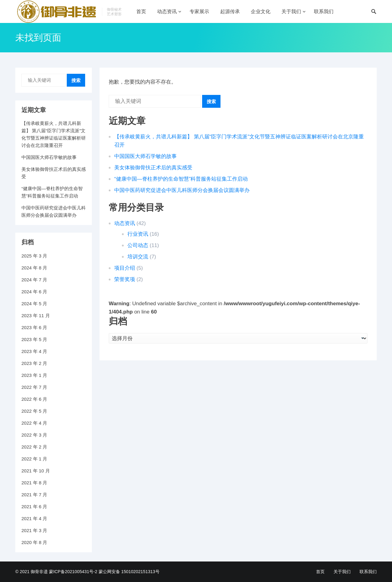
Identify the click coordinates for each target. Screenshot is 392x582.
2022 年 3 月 (34, 435)
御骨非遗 (39, 572)
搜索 (211, 101)
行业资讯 (138, 234)
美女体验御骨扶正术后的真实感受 (153, 168)
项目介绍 (125, 268)
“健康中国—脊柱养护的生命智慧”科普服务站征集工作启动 (181, 179)
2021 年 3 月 (34, 530)
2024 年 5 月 (34, 304)
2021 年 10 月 (36, 471)
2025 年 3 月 (34, 256)
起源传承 (230, 11)
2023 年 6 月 (34, 327)
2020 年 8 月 (34, 542)
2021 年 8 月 (34, 483)
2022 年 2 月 (34, 447)
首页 (141, 11)
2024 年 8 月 (34, 268)
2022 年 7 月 (34, 387)
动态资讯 (167, 11)
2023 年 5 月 (34, 339)
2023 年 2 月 (34, 363)
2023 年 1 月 (34, 375)
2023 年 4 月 (34, 351)
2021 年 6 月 (34, 507)
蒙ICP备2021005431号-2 (73, 572)
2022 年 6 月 (34, 399)
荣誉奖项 (125, 279)
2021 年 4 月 (34, 518)
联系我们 (324, 11)
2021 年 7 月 (34, 495)
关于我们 (291, 11)
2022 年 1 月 (34, 459)
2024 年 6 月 (34, 292)
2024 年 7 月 (34, 280)
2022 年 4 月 (34, 423)
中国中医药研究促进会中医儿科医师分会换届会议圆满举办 (182, 190)
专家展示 (199, 11)
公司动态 (138, 245)
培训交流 (138, 257)
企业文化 (261, 11)
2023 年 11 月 (36, 315)
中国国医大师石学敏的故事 (145, 156)
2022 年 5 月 (34, 411)
